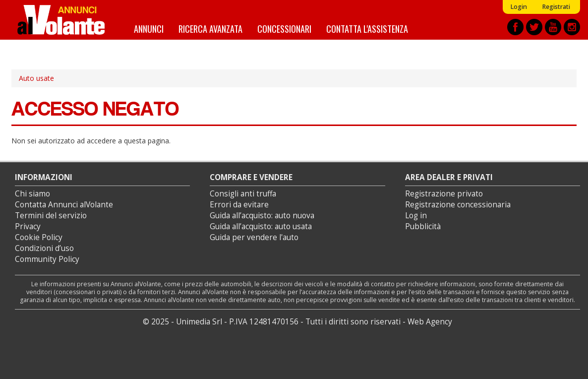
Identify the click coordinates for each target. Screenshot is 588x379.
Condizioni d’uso (44, 248)
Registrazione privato (444, 194)
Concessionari (284, 29)
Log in (416, 216)
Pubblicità (423, 226)
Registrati (556, 7)
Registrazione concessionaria (458, 205)
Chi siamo (32, 194)
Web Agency (430, 322)
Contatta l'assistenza (367, 29)
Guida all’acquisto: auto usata (261, 226)
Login (519, 7)
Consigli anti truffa (243, 194)
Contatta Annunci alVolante (64, 205)
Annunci (149, 29)
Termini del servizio (51, 216)
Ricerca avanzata (210, 29)
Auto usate (36, 78)
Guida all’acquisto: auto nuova (262, 216)
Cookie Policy (39, 237)
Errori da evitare (239, 205)
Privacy (28, 226)
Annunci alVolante (61, 20)
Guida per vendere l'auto (254, 237)
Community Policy (47, 259)
